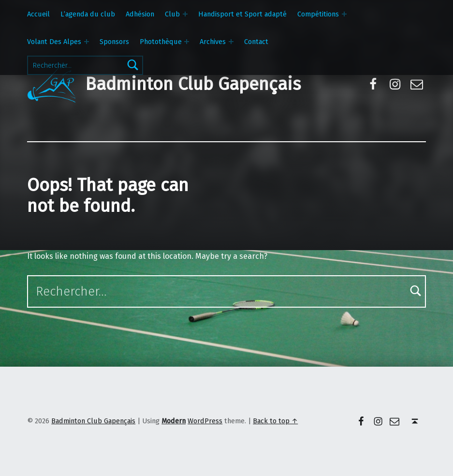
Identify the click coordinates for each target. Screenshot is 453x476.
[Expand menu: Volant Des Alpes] (87, 42)
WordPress (205, 421)
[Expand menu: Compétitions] (344, 14)
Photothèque (161, 42)
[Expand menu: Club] (185, 14)
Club (172, 14)
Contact (256, 42)
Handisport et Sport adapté (242, 14)
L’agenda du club (88, 14)
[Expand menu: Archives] (231, 42)
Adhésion (140, 14)
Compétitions (318, 14)
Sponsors (114, 42)
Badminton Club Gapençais (193, 84)
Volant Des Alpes (54, 42)
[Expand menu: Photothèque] (187, 42)
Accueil (38, 14)
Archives (213, 42)
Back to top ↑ (275, 421)
